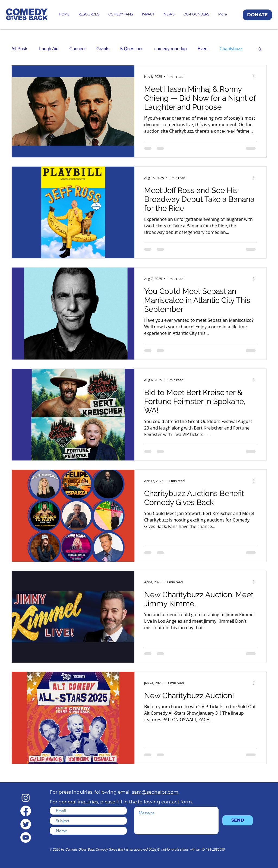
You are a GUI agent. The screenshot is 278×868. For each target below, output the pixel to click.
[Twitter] (26, 824)
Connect (77, 49)
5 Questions (132, 49)
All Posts (20, 49)
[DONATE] (257, 15)
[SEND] (238, 820)
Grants (103, 49)
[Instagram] (26, 798)
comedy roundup (170, 49)
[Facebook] (26, 811)
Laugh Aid (49, 49)
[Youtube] (26, 837)
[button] (260, 50)
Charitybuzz (231, 49)
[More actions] (256, 77)
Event (203, 49)
